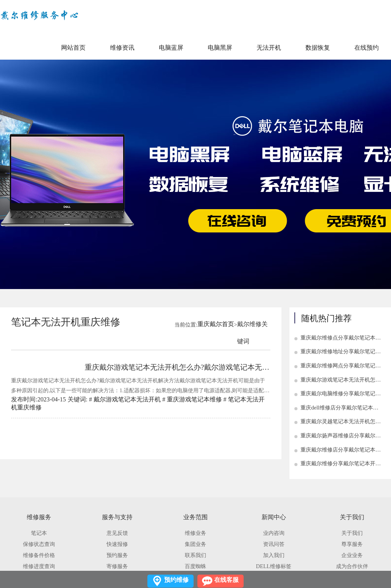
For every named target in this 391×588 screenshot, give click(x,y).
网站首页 (73, 48)
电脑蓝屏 (171, 48)
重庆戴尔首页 (216, 324)
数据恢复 (318, 48)
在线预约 (367, 48)
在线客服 (226, 580)
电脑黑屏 (220, 48)
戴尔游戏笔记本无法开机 (127, 399)
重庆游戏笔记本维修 (194, 399)
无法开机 (269, 48)
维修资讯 (122, 48)
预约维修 (176, 580)
